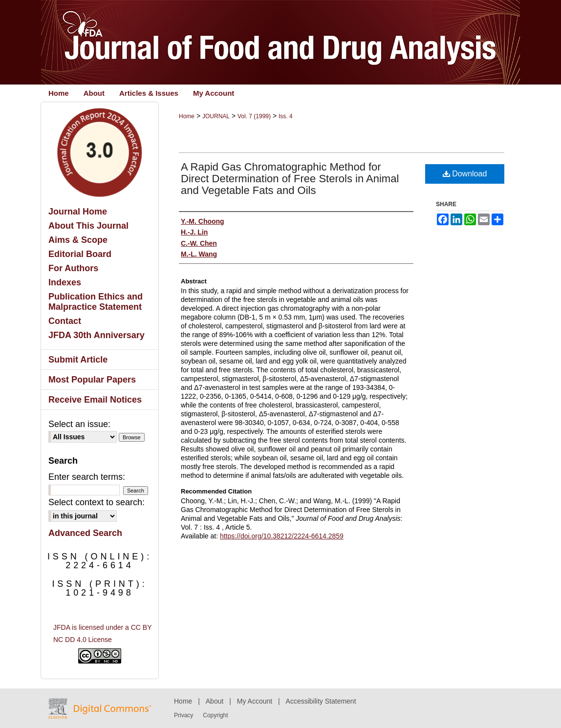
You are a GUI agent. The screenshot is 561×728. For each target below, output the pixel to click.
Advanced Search (85, 533)
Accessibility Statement (321, 701)
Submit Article (78, 360)
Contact (65, 321)
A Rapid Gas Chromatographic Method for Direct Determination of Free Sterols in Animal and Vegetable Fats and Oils (290, 179)
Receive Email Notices (95, 400)
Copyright (215, 715)
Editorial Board (80, 254)
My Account (255, 701)
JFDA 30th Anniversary (97, 335)
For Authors (73, 268)
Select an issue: (79, 424)
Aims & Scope (78, 240)
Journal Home (78, 212)
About (215, 701)
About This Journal (88, 226)
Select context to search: (97, 502)
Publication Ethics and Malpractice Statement (96, 302)
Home (187, 116)
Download (465, 174)
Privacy (183, 715)
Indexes (65, 282)
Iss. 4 (286, 116)
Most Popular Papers (92, 380)
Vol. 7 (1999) (254, 116)
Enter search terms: (87, 477)
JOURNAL (216, 116)
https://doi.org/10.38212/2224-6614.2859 (282, 536)
